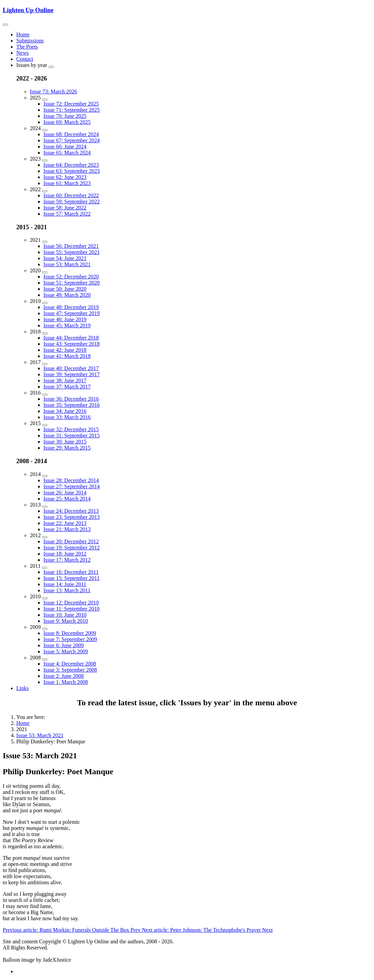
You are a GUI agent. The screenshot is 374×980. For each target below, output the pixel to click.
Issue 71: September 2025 (72, 110)
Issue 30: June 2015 (65, 442)
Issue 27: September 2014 (72, 486)
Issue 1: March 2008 (66, 682)
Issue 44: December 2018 (71, 338)
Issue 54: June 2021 (65, 258)
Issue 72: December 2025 (71, 104)
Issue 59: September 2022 (72, 202)
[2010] (45, 598)
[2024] (45, 130)
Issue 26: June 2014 (65, 493)
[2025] (45, 99)
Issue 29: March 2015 (67, 448)
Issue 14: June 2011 (65, 584)
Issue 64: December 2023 (71, 165)
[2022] (45, 191)
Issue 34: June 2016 (65, 411)
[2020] (45, 272)
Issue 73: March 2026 (53, 92)
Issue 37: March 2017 (67, 387)
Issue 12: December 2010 (71, 603)
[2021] (45, 242)
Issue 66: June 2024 (65, 147)
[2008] (45, 659)
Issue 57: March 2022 (67, 214)
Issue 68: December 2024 (71, 134)
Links (22, 688)
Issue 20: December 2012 (71, 541)
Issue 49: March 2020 (67, 295)
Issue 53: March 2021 (67, 264)
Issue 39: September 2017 (72, 374)
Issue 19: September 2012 (72, 548)
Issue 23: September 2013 (72, 517)
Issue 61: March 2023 (67, 183)
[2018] (45, 333)
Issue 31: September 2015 (72, 435)
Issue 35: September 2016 (72, 405)
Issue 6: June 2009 (64, 645)
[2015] (45, 425)
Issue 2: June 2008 (64, 676)
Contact (25, 59)
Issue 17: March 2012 (67, 560)
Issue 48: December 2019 (71, 307)
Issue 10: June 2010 (65, 615)
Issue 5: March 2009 (66, 651)
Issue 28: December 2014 (71, 480)
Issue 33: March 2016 (67, 417)
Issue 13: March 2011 (67, 590)
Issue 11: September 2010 (71, 609)
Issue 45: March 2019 (67, 325)
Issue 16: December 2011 (71, 572)
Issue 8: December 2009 (70, 633)
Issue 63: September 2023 (72, 171)
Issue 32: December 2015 (71, 429)
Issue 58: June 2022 (65, 208)
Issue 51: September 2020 (72, 283)
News (22, 53)
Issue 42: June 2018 (65, 350)
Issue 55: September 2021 (72, 252)
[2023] (45, 161)
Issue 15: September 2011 (71, 578)
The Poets (27, 47)
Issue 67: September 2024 (72, 140)
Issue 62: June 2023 (65, 177)
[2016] (45, 395)
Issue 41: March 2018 (67, 356)
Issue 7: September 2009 (70, 639)
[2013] (45, 507)
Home (23, 34)
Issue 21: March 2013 (67, 529)
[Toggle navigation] (5, 25)
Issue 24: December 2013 (71, 511)
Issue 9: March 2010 (66, 621)
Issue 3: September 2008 (70, 670)
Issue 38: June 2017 (65, 380)
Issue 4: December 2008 (70, 664)
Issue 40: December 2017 (71, 368)
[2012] (45, 537)
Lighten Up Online (28, 10)
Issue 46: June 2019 (65, 319)
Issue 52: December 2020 (71, 277)
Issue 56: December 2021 (71, 246)
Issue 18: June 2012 (65, 554)
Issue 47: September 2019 (72, 313)
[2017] (45, 364)
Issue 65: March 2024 (67, 153)
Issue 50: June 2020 (65, 289)
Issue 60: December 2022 (71, 195)
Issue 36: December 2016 (71, 399)
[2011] (44, 568)
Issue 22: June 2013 (65, 523)
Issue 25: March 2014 (67, 499)
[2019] (45, 303)
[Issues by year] (51, 67)
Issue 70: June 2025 (65, 116)
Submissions (30, 41)
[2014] (45, 476)
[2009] (45, 629)
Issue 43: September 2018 (72, 344)
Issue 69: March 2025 (67, 122)
